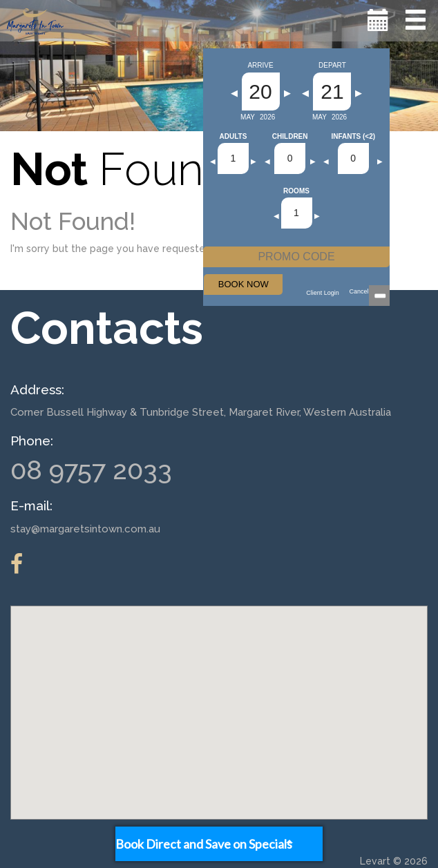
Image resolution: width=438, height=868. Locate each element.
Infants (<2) (353, 137)
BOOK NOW (244, 284)
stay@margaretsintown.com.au (85, 529)
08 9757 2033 (91, 470)
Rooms (296, 191)
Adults (234, 137)
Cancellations (368, 291)
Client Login (323, 293)
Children (290, 137)
